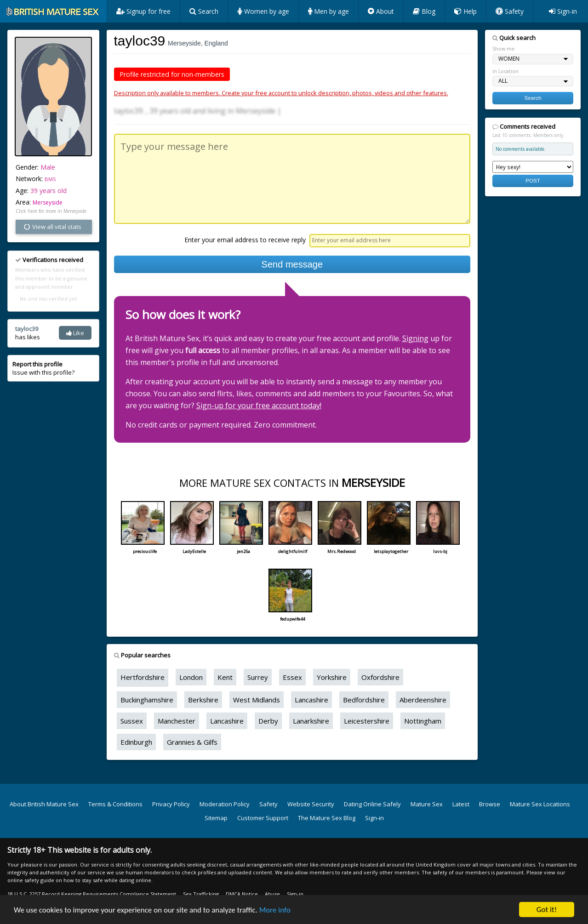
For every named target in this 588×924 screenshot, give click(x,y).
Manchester (177, 721)
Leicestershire (367, 721)
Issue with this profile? (43, 368)
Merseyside (48, 202)
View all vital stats (52, 227)
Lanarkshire (311, 721)
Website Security (311, 804)
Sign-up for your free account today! (259, 405)
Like (75, 333)
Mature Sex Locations (540, 804)
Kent (225, 677)
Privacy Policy (171, 804)
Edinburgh (136, 742)
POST (533, 180)
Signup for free (143, 11)
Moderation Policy (225, 804)
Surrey (258, 677)
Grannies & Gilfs (192, 742)
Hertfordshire (143, 677)
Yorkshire (332, 677)
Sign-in (563, 11)
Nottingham (423, 721)
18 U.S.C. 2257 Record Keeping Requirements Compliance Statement (92, 894)
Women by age (263, 11)
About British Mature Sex (44, 804)
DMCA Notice (242, 894)
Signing (415, 338)
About (381, 11)
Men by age (328, 11)
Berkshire (203, 700)
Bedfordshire (364, 700)
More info (275, 910)
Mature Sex (427, 804)
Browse (490, 804)
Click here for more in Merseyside (51, 211)
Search (204, 11)
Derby (268, 721)
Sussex (132, 721)
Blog (424, 11)
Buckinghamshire (147, 700)
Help (465, 11)
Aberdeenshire (423, 700)
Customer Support (263, 818)
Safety (510, 11)
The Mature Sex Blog (327, 818)
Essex (292, 677)
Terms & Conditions (115, 804)
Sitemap (216, 818)
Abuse (272, 894)
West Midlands (257, 700)
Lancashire (311, 700)
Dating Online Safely (372, 804)
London (191, 677)
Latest (461, 804)
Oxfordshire (380, 677)
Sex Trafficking (201, 894)
